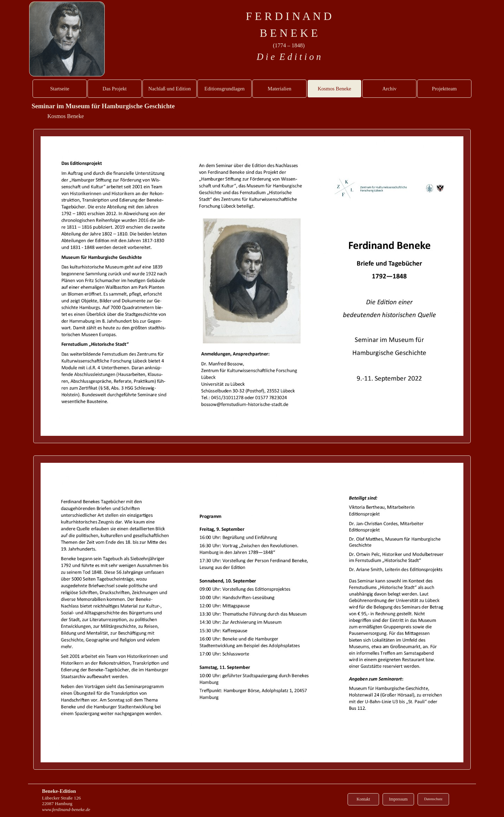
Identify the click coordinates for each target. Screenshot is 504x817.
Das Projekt (115, 89)
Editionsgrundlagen (225, 89)
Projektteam (444, 89)
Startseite (60, 89)
